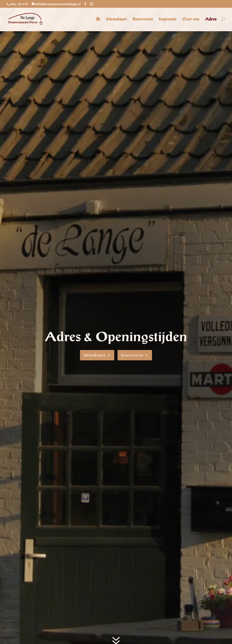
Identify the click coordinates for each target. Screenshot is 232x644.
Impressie (168, 19)
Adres (211, 19)
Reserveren (143, 19)
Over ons (191, 19)
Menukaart (116, 19)
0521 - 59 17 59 (19, 4)
